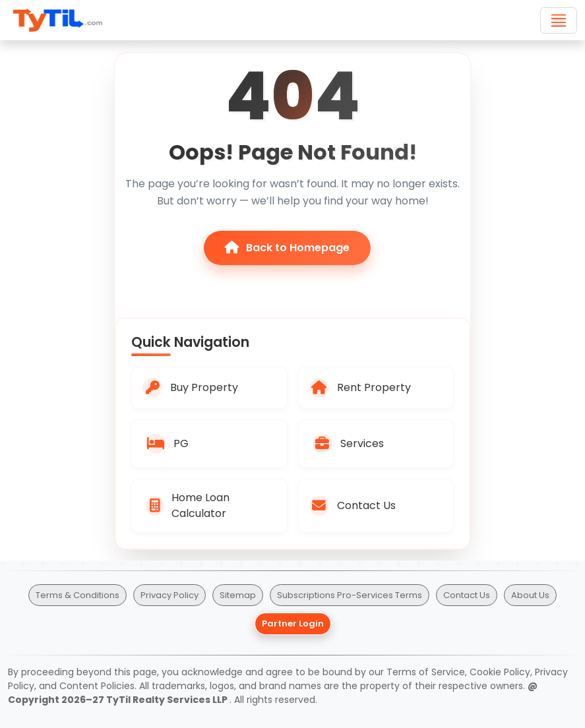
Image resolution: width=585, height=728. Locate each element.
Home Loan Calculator (188, 505)
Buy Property (190, 388)
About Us (530, 595)
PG (167, 444)
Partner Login (293, 623)
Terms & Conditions (77, 595)
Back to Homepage (287, 248)
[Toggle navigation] (559, 20)
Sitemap (238, 595)
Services (348, 444)
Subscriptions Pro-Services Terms (350, 595)
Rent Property (360, 388)
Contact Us (353, 506)
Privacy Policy (169, 595)
